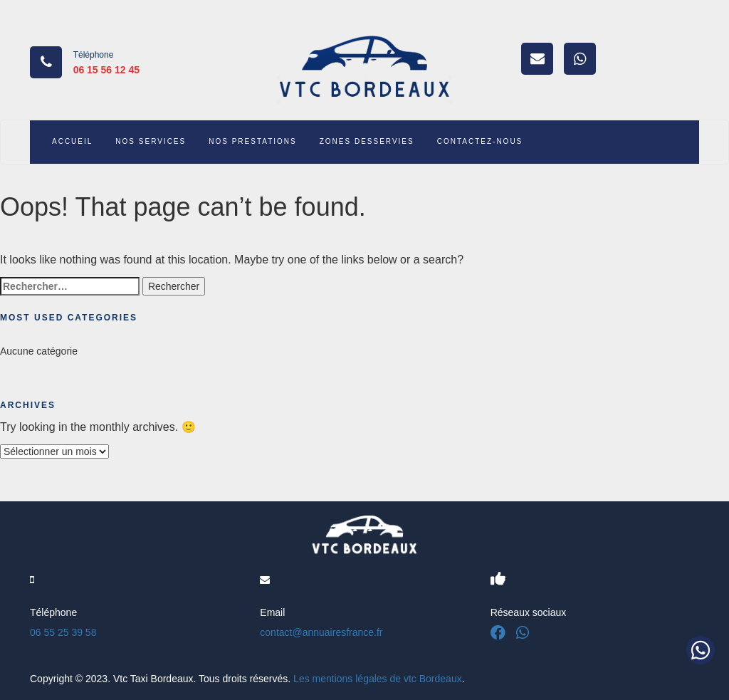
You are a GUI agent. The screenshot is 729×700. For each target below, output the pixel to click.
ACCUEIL (72, 141)
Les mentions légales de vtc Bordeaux (378, 679)
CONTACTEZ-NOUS (480, 141)
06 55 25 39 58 (63, 632)
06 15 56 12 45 (106, 70)
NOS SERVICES (151, 141)
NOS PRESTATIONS (253, 141)
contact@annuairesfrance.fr (321, 632)
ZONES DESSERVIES (367, 141)
